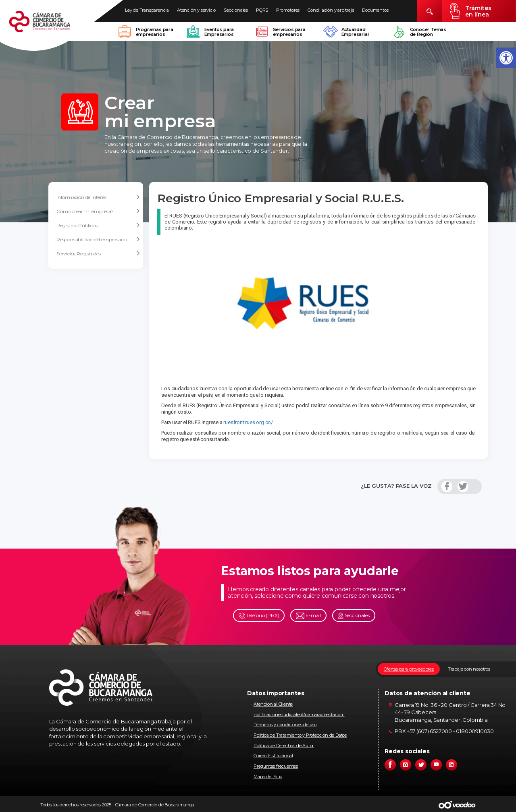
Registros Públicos (98, 226)
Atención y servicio (196, 10)
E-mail (308, 616)
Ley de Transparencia (147, 10)
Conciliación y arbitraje (331, 10)
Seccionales (236, 10)
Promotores (288, 10)
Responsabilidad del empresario (98, 240)
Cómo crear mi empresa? (98, 211)
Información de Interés (98, 197)
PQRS (262, 10)
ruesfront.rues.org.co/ (248, 422)
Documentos (375, 10)
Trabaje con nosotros (469, 669)
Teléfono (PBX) (259, 616)
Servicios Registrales (98, 254)
